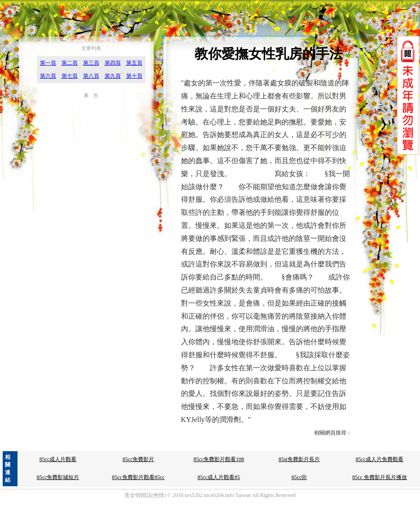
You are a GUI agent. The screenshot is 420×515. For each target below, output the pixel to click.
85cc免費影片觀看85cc (138, 477)
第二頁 (70, 63)
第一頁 (48, 63)
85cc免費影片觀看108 (219, 459)
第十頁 (134, 76)
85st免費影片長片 (299, 459)
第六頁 (48, 76)
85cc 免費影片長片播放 (380, 477)
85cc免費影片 (139, 459)
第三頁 (91, 63)
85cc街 (299, 477)
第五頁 (134, 63)
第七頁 (70, 76)
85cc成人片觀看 (58, 459)
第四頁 (113, 63)
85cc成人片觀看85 (219, 477)
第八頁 (91, 76)
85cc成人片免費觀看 (380, 459)
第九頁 (113, 76)
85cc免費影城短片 (58, 477)
